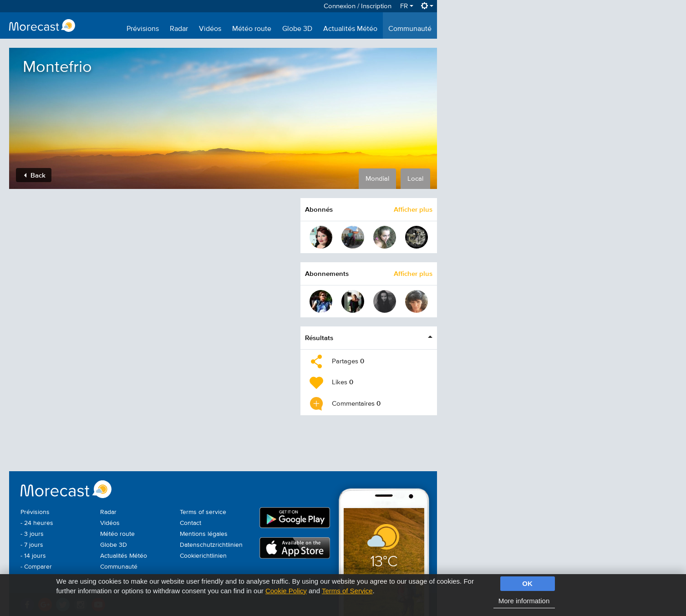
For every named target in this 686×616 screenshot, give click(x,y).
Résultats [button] (319, 338)
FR (407, 6)
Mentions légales (204, 534)
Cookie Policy (286, 591)
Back (35, 175)
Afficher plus (413, 209)
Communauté (410, 29)
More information (524, 601)
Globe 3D (297, 29)
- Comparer (36, 567)
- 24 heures (37, 523)
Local (415, 179)
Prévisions (143, 29)
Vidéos (210, 29)
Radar (179, 29)
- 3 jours (32, 534)
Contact (191, 523)
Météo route (252, 29)
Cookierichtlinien (203, 556)
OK (527, 583)
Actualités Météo (350, 29)
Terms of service (203, 512)
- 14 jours (33, 556)
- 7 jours (32, 545)
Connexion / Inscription (358, 6)
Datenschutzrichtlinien (211, 545)
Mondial (377, 179)
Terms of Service (347, 591)
